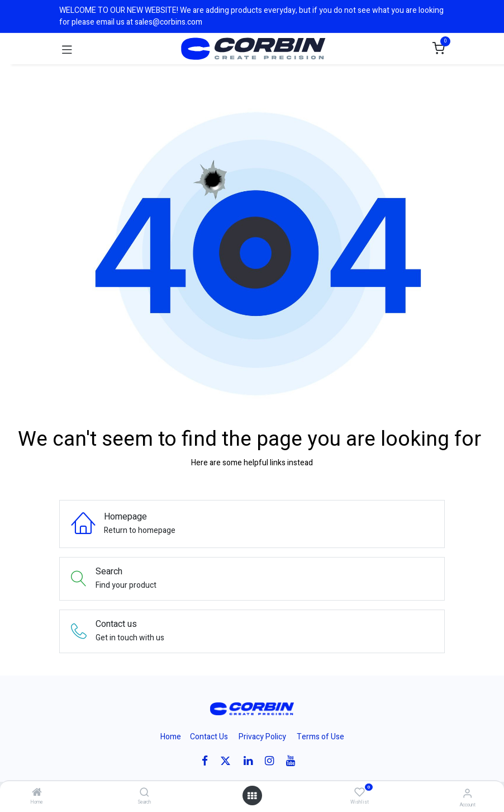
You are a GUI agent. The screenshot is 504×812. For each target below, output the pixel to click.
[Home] (37, 793)
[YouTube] (294, 761)
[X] (229, 761)
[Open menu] (252, 796)
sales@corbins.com (168, 22)
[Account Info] (467, 794)
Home (171, 737)
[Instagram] (273, 761)
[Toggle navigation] (67, 49)
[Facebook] (208, 761)
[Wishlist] (360, 792)
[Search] (144, 793)
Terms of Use (320, 737)
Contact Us (209, 737)
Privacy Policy (262, 737)
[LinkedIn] (252, 761)
